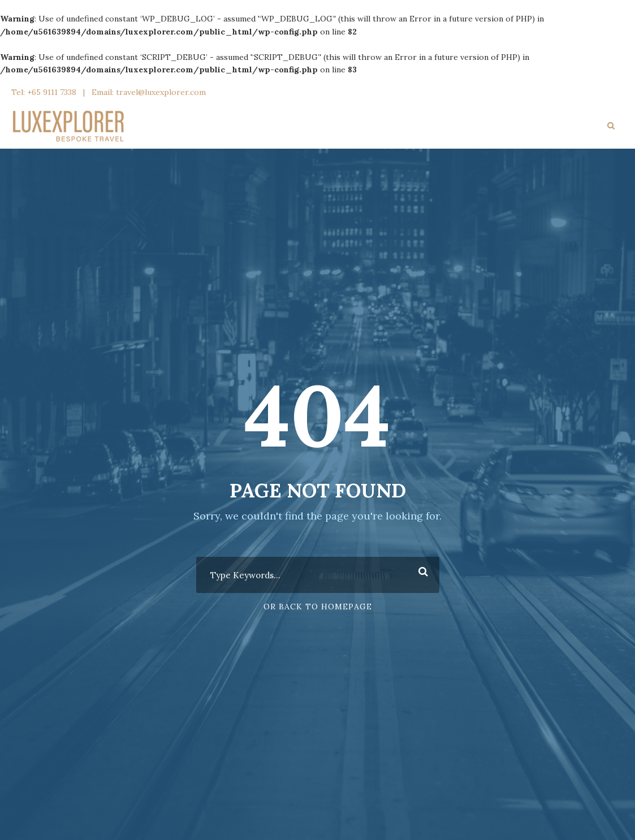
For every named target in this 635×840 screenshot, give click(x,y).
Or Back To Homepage (318, 607)
